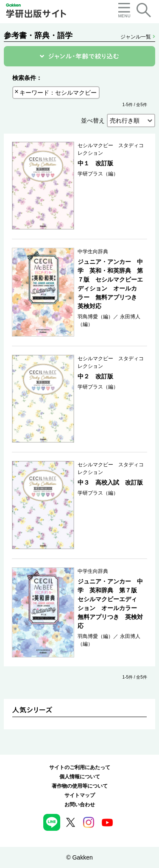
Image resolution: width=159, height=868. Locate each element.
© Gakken (79, 857)
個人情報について (80, 777)
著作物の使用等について (80, 786)
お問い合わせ (80, 805)
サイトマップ (80, 795)
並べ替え (93, 120)
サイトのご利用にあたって (80, 767)
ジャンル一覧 (138, 37)
